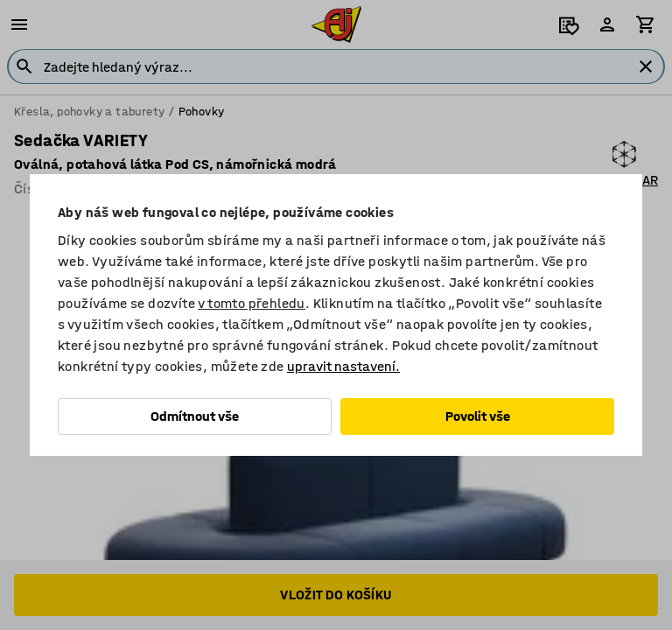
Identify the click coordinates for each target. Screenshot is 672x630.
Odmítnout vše (195, 416)
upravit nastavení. (343, 366)
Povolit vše (478, 416)
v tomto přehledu (251, 303)
